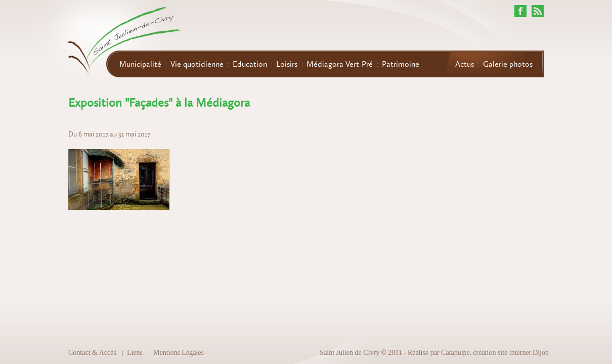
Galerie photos (508, 64)
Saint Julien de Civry (349, 353)
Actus (465, 64)
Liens (135, 353)
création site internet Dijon (511, 353)
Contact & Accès (92, 353)
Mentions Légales (179, 353)
